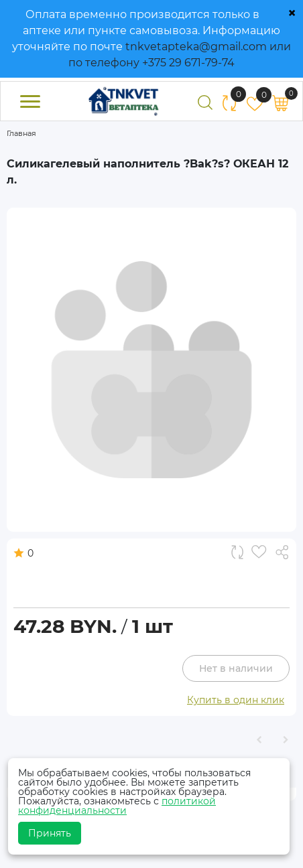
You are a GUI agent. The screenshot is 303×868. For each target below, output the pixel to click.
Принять (50, 833)
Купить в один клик (236, 700)
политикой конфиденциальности (117, 806)
